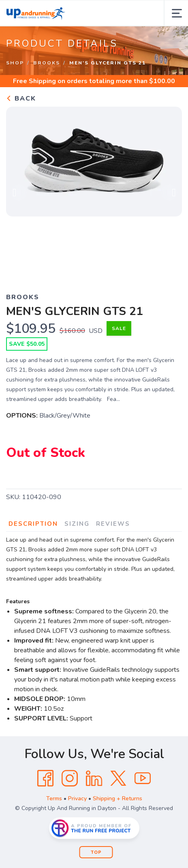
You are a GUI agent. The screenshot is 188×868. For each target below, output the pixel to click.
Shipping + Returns (117, 798)
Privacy (77, 798)
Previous (19, 193)
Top (96, 852)
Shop (15, 63)
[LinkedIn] (94, 778)
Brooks (47, 63)
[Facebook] (45, 778)
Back (21, 99)
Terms (54, 798)
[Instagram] (70, 778)
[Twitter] (118, 778)
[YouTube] (143, 778)
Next (169, 193)
